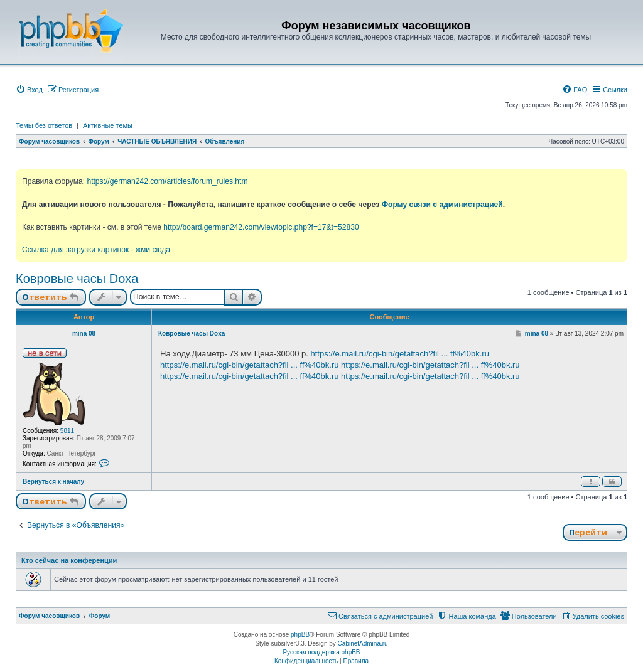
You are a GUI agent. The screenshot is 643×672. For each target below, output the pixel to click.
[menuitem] (29, 90)
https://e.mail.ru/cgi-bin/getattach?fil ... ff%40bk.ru (399, 354)
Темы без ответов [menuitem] (44, 125)
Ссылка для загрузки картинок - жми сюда (96, 250)
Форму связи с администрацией (442, 205)
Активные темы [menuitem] (108, 125)
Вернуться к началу (53, 482)
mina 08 (84, 333)
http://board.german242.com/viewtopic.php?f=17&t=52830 (261, 227)
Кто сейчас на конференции (69, 560)
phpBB (300, 635)
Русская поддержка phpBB (321, 652)
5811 (67, 431)
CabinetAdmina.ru (363, 643)
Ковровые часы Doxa (77, 279)
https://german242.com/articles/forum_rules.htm (167, 181)
